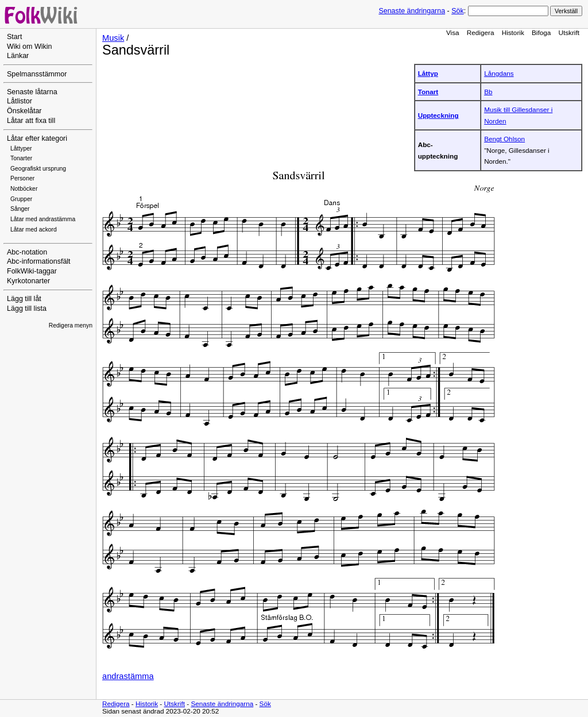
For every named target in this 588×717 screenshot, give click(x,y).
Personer (22, 178)
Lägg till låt (24, 299)
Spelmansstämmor (37, 74)
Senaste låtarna (32, 92)
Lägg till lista (27, 309)
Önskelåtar (24, 111)
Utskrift (569, 32)
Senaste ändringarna (412, 11)
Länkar (18, 56)
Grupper (21, 199)
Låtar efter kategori (37, 138)
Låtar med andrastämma (43, 219)
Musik (113, 38)
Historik (513, 32)
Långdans (499, 73)
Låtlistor (20, 101)
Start (14, 37)
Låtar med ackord (34, 230)
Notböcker (24, 189)
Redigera (481, 32)
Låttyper (21, 149)
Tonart (428, 92)
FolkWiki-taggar (32, 271)
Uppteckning (438, 115)
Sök (457, 11)
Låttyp (428, 73)
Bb (488, 92)
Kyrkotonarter (28, 281)
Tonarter (21, 158)
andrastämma (128, 676)
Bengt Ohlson (504, 139)
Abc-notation (27, 252)
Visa (453, 32)
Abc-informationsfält (39, 261)
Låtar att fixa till (31, 121)
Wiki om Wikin (30, 47)
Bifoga (541, 32)
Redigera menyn (71, 325)
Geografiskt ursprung (38, 169)
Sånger (20, 209)
